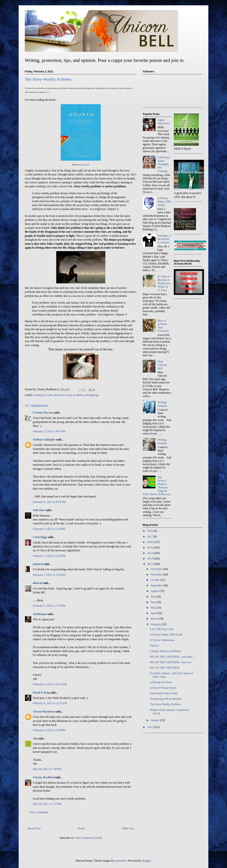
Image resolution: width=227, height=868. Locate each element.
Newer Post (34, 828)
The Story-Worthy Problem (165, 704)
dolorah (38, 583)
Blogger (146, 861)
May (153, 608)
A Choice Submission (162, 640)
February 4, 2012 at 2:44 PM (49, 529)
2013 (150, 558)
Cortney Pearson (43, 413)
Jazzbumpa (40, 614)
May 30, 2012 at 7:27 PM (47, 804)
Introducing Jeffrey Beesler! (166, 699)
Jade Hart (39, 510)
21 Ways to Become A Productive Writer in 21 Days (164, 283)
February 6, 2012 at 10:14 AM (50, 684)
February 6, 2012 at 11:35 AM (50, 703)
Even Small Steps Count (164, 693)
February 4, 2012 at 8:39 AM (49, 502)
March (155, 619)
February (156, 624)
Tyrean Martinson (44, 712)
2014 (150, 553)
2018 (150, 531)
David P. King (41, 693)
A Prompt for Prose (161, 682)
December (157, 569)
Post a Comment (39, 812)
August (155, 591)
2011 (150, 727)
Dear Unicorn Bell (162, 365)
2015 (150, 547)
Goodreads (85, 165)
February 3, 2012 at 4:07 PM (49, 431)
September (157, 585)
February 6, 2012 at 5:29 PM (49, 730)
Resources (60, 395)
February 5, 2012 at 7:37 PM (49, 606)
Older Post (128, 828)
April (154, 613)
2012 (150, 564)
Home (81, 828)
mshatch (38, 564)
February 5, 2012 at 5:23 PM (49, 575)
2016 (150, 542)
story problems (75, 395)
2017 (150, 536)
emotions (39, 395)
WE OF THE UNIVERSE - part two (171, 662)
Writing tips (92, 395)
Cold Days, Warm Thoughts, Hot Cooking (164, 164)
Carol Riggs (40, 537)
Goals (49, 395)
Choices (154, 646)
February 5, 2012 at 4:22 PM (49, 556)
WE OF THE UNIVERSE (165, 668)
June (153, 602)
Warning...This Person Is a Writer (164, 239)
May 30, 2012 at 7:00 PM (47, 769)
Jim (35, 738)
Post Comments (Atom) (88, 838)
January (155, 720)
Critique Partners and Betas (165, 651)
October (156, 580)
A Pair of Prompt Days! (163, 688)
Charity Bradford (44, 777)
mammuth (121, 861)
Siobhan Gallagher (44, 439)
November (157, 574)
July (153, 597)
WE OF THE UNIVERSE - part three (171, 657)
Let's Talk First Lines (162, 629)
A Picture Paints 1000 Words (164, 202)
